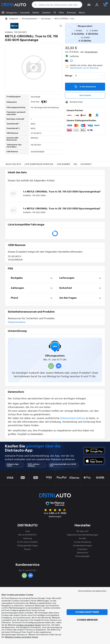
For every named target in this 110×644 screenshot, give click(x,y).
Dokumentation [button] (17, 322)
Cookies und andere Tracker (29, 625)
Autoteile (25, 12)
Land (27, 531)
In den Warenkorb (85, 87)
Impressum (83, 549)
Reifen (36, 12)
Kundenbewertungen (82, 545)
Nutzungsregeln (83, 556)
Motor (82, 12)
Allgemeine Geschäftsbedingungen (83, 535)
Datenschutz (82, 552)
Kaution (28, 549)
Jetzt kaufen (85, 95)
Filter (61, 12)
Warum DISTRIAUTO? (27, 535)
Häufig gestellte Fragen (27, 545)
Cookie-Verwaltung (82, 542)
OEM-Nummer (63, 164)
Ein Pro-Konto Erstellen (27, 542)
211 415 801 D (15, 258)
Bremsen (71, 12)
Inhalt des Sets (13, 164)
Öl (55, 12)
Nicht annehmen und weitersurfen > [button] (93, 591)
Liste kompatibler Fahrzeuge (39, 164)
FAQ (75, 164)
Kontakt (82, 538)
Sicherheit (86, 164)
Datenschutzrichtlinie (73, 418)
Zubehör (46, 12)
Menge (69, 76)
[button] (89, 5)
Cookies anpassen (87, 620)
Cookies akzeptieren (87, 612)
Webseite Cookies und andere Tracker (21, 637)
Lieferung (27, 538)
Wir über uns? (82, 531)
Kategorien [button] (12, 12)
